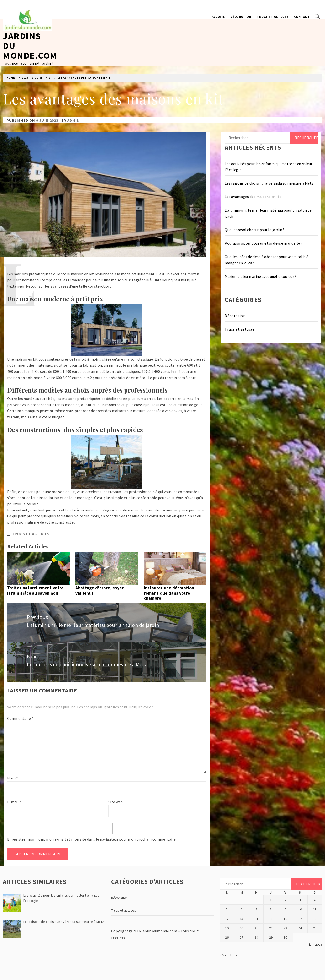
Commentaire (20, 718)
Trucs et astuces (273, 17)
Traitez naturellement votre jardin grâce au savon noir (35, 590)
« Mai (223, 955)
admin (73, 120)
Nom (13, 778)
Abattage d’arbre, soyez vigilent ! (100, 590)
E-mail (14, 802)
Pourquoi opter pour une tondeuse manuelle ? (264, 243)
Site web (116, 802)
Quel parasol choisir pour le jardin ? (255, 230)
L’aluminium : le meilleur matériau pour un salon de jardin (268, 213)
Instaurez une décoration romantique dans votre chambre (169, 593)
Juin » (233, 955)
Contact (302, 17)
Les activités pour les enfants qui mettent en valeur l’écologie (269, 167)
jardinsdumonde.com (159, 931)
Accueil (218, 17)
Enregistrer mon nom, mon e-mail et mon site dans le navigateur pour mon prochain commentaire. (92, 839)
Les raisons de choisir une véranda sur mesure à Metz (269, 183)
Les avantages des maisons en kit (253, 197)
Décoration (241, 17)
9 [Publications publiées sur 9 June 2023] (286, 909)
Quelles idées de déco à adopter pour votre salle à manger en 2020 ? (267, 260)
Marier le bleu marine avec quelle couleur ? (261, 276)
